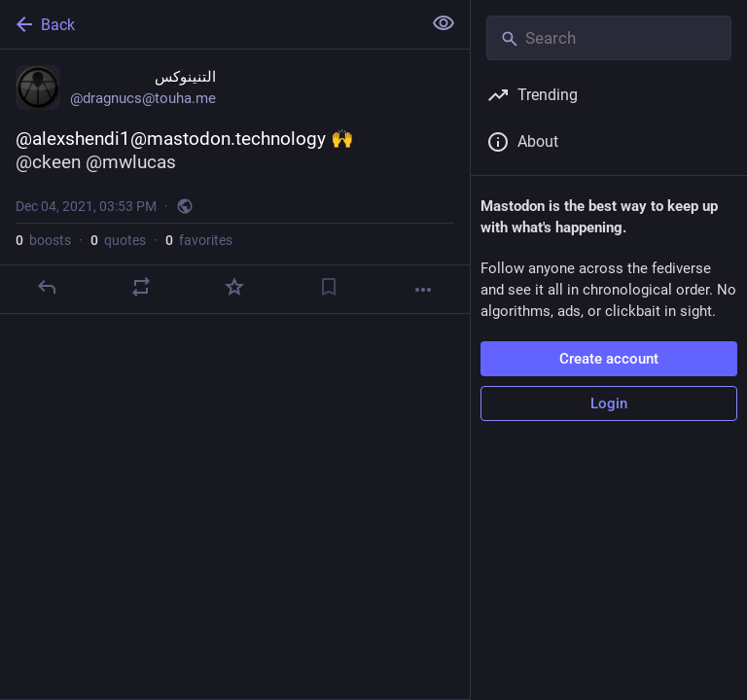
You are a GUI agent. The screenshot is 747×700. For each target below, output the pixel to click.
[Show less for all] (444, 23)
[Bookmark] (329, 287)
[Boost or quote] (141, 287)
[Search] (609, 38)
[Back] (209, 24)
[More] (423, 290)
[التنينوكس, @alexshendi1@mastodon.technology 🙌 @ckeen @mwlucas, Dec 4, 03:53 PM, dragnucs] (235, 182)
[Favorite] (234, 287)
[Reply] (47, 287)
